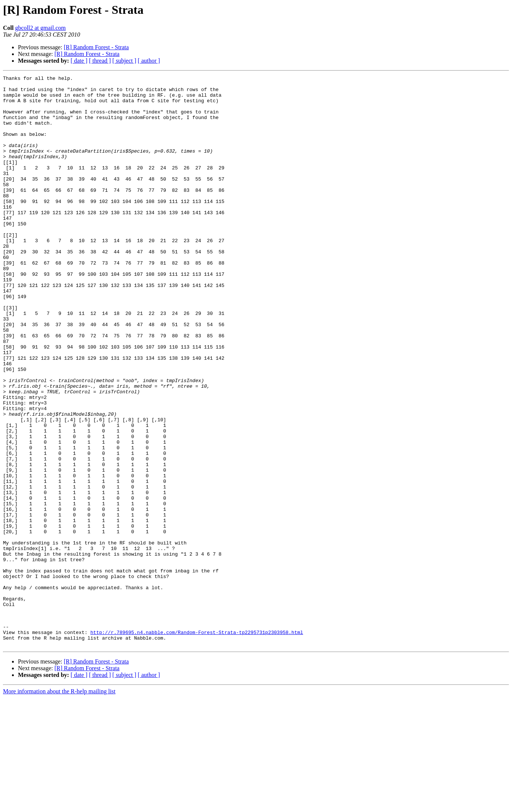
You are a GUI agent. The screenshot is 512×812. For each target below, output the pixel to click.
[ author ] (149, 61)
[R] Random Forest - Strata (96, 47)
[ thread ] (100, 61)
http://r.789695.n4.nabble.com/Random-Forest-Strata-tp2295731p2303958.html (197, 744)
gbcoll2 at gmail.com (40, 28)
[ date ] (79, 61)
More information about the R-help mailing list (59, 805)
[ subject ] (124, 61)
